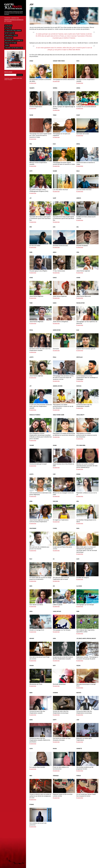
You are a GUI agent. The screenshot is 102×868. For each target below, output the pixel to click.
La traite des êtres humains (13, 30)
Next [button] (24, 58)
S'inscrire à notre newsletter (14, 48)
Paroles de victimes (11, 43)
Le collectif (8, 26)
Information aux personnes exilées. (15, 67)
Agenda (7, 45)
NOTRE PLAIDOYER (10, 33)
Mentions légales (8, 72)
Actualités (8, 28)
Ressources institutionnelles (14, 40)
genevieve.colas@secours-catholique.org (14, 20)
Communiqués (9, 38)
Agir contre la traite (11, 35)
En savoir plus (33, 83)
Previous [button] (6, 58)
